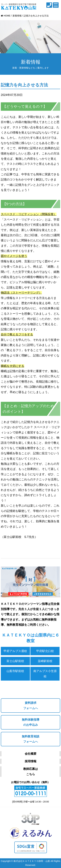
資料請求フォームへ (31, 705)
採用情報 (31, 761)
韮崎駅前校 (45, 661)
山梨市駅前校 (15, 671)
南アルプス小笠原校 (45, 674)
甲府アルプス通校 (15, 651)
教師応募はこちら (31, 771)
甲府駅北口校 (45, 651)
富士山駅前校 (15, 661)
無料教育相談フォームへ (31, 739)
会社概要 (31, 754)
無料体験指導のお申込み (31, 722)
